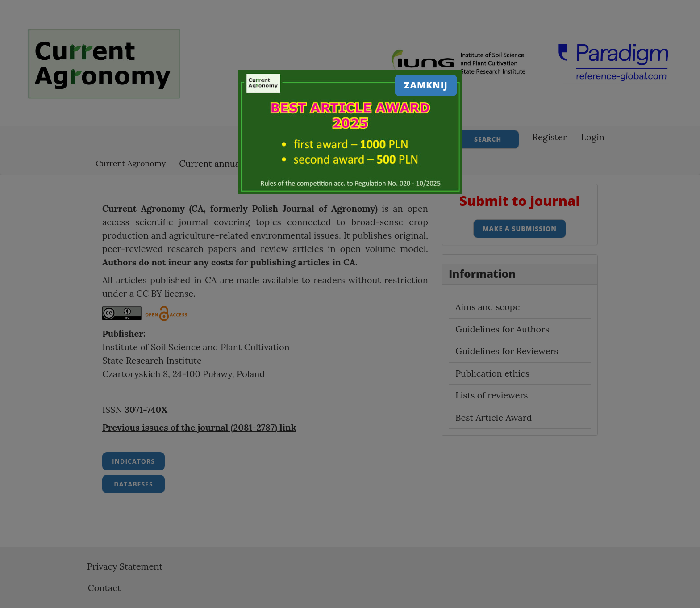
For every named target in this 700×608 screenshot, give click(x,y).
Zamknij (426, 85)
